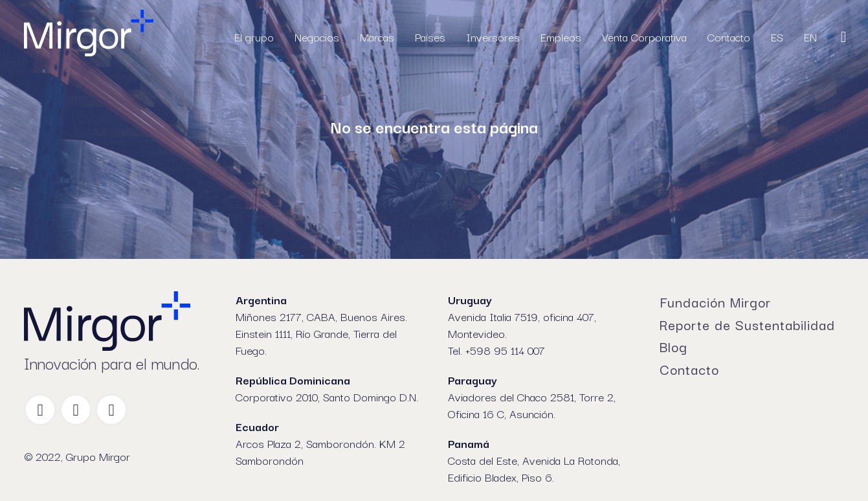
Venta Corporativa (644, 37)
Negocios (317, 37)
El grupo (254, 37)
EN (810, 37)
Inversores (493, 37)
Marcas (377, 37)
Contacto (729, 37)
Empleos (561, 37)
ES (777, 37)
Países (430, 37)
